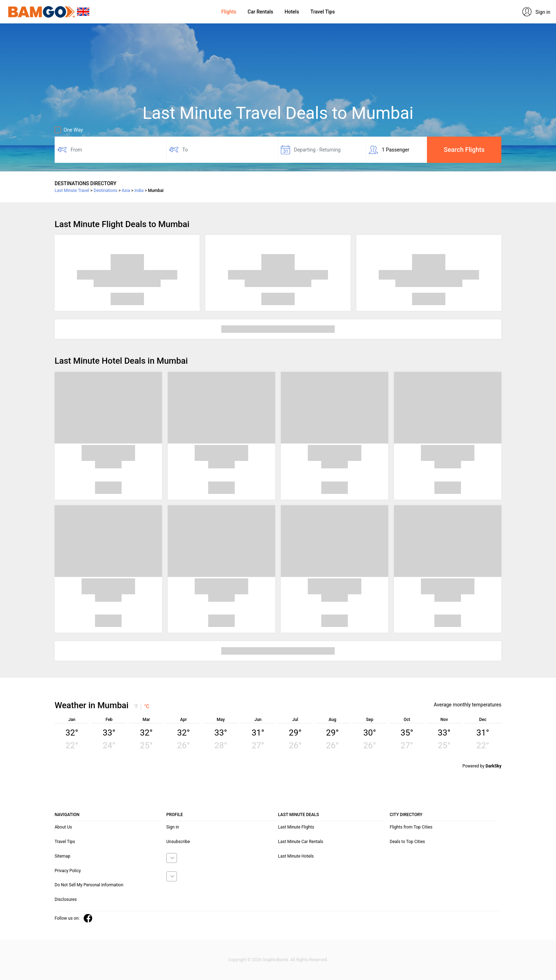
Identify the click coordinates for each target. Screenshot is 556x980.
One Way (69, 130)
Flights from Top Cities (411, 827)
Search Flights (464, 150)
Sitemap (62, 856)
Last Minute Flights (296, 827)
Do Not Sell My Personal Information (89, 885)
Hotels (292, 12)
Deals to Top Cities (407, 842)
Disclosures (66, 899)
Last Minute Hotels (296, 856)
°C (147, 706)
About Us (63, 827)
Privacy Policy (68, 871)
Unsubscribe (178, 842)
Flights (229, 12)
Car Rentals (260, 12)
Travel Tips (323, 12)
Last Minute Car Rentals (301, 842)
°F (136, 706)
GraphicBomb (275, 960)
